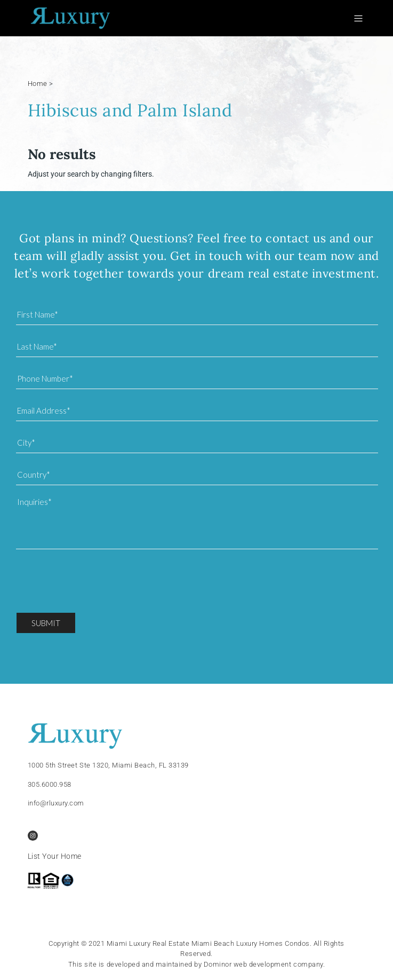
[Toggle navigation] (360, 18)
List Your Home (55, 856)
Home (38, 84)
